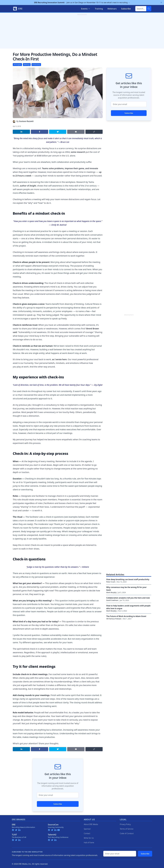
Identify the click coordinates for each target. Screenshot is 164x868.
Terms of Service (127, 829)
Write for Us (89, 838)
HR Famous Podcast (114, 619)
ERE (14, 825)
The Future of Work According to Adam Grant (126, 616)
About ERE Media (91, 824)
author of (28, 186)
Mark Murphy (111, 592)
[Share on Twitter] (58, 132)
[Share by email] (76, 132)
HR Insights (17, 65)
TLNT (14, 835)
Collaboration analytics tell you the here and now (128, 598)
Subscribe (58, 804)
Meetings (27, 65)
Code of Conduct (127, 833)
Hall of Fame (89, 843)
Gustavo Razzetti (26, 121)
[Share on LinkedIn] (21, 132)
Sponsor (87, 829)
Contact (87, 833)
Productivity (36, 65)
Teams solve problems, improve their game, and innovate (70, 168)
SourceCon (53, 825)
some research (78, 152)
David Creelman (112, 600)
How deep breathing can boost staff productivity (128, 579)
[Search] (149, 9)
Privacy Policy (125, 824)
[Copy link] (94, 132)
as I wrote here (59, 359)
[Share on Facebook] (39, 132)
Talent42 (52, 835)
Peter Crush (111, 582)
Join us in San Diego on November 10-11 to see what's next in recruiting (82, 3)
